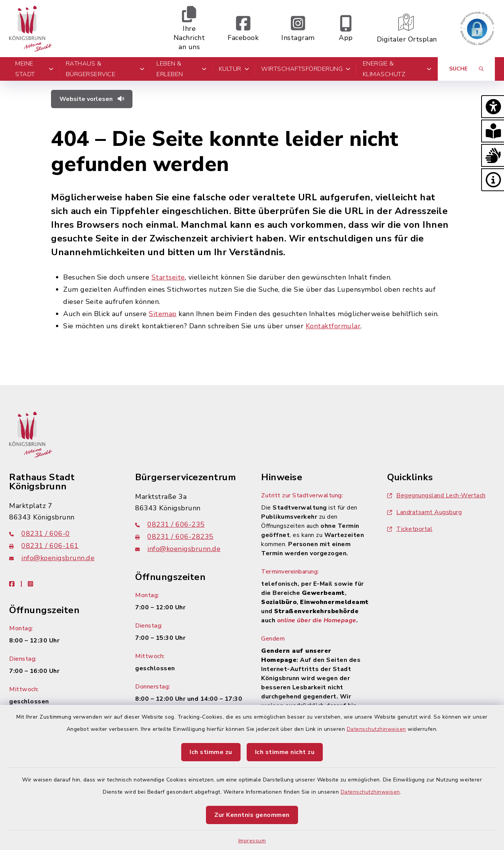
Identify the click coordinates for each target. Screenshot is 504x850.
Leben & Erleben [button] (181, 69)
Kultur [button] (234, 69)
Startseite (168, 277)
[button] (493, 107)
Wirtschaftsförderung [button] (306, 69)
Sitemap (163, 314)
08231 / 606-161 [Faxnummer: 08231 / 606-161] (44, 546)
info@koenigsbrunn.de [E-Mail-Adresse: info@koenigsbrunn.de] (52, 558)
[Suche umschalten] (466, 69)
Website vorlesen (92, 99)
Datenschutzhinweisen (376, 729)
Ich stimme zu (211, 752)
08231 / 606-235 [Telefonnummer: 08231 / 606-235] (170, 524)
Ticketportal (410, 529)
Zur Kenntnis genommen (252, 815)
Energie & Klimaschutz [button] (397, 69)
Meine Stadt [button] (34, 69)
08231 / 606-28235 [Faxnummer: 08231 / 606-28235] (174, 537)
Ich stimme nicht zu (285, 752)
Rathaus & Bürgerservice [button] (105, 69)
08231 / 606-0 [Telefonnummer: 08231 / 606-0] (40, 534)
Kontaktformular (333, 326)
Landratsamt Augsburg (424, 512)
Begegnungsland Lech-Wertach (436, 495)
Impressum (252, 841)
